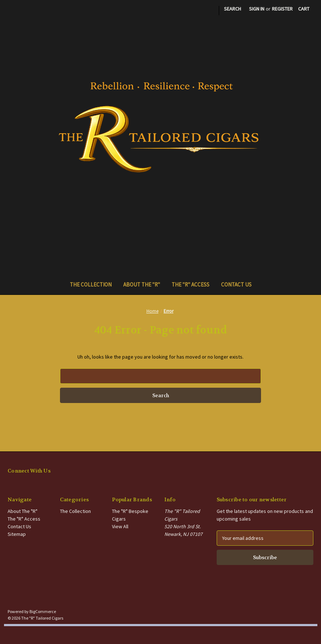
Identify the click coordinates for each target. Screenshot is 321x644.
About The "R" (142, 285)
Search (232, 9)
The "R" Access (190, 285)
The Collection (91, 285)
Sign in (257, 9)
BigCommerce (43, 611)
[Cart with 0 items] (304, 9)
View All (120, 526)
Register (282, 9)
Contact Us (236, 285)
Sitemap (17, 534)
